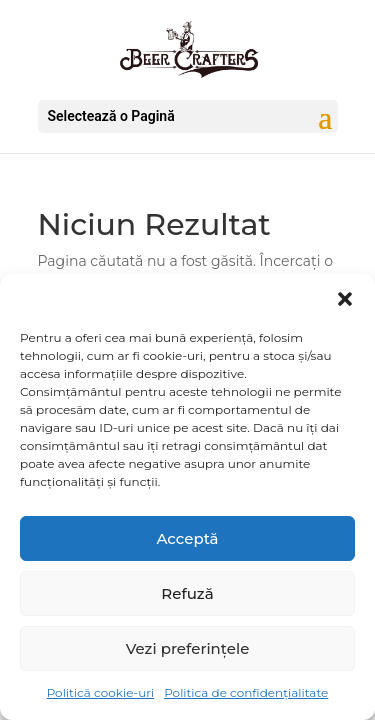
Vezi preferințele (188, 648)
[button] (345, 299)
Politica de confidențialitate (246, 692)
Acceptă (187, 538)
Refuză (187, 593)
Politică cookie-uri (100, 692)
